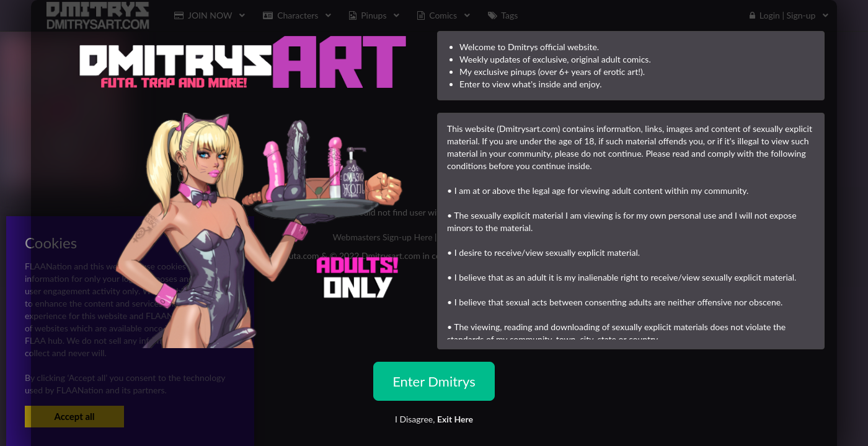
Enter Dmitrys (434, 381)
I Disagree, (434, 419)
